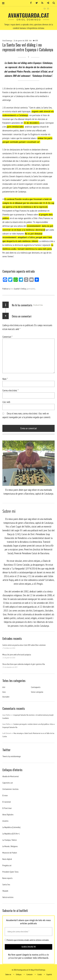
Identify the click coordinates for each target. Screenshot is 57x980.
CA (45, 8)
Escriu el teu (38, 305)
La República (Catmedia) (11, 827)
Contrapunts (36, 687)
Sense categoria (37, 692)
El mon (5, 795)
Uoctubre (6, 697)
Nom (5, 379)
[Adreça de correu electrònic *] (29, 931)
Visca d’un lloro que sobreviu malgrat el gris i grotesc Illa (24, 664)
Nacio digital (7, 859)
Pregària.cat (7, 865)
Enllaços (19, 974)
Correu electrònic (10, 390)
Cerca (53, 3)
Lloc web (6, 402)
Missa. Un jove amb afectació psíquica (17, 655)
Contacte (29, 974)
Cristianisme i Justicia (10, 789)
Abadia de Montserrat (11, 776)
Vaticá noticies (8, 897)
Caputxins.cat (8, 783)
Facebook (30, 3)
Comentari (7, 337)
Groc (4, 692)
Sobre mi (8, 974)
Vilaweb (5, 891)
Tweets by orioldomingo (12, 756)
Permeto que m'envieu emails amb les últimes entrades (27, 940)
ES (48, 8)
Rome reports (7, 878)
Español (49, 974)
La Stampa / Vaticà (9, 840)
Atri (30, 41)
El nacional (7, 802)
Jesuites (5, 821)
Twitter (36, 3)
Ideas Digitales (8, 814)
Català (40, 974)
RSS (41, 3)
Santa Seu (6, 884)
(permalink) (31, 289)
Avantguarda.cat (29, 15)
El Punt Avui (7, 808)
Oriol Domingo (7, 41)
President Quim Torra (10, 872)
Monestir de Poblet (10, 853)
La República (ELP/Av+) (11, 834)
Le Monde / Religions (10, 846)
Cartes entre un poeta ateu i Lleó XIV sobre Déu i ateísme (24, 645)
